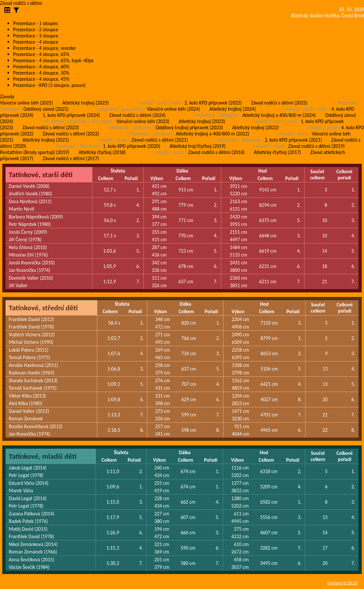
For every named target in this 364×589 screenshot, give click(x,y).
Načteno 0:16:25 (342, 583)
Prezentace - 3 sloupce (36, 36)
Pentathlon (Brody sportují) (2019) (35, 152)
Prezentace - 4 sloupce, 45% (41, 79)
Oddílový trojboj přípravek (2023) (189, 127)
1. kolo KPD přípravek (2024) (71, 115)
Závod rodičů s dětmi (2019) (316, 146)
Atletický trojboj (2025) (86, 103)
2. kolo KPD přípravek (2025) (213, 103)
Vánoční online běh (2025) (27, 103)
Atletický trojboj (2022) (256, 127)
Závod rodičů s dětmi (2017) (71, 158)
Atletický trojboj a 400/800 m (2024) (279, 115)
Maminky (347, 103)
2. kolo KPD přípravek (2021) (293, 140)
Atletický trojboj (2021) (46, 140)
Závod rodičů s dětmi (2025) (279, 103)
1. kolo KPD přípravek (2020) (132, 146)
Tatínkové (10, 109)
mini (176, 103)
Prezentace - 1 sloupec (36, 23)
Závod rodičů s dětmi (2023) (51, 127)
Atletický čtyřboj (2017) (278, 152)
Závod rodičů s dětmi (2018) (216, 152)
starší (162, 103)
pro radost (132, 109)
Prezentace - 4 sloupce (36, 42)
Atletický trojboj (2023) (202, 121)
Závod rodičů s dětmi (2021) (160, 140)
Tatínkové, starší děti (41, 175)
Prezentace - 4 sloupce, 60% (41, 67)
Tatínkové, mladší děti (43, 456)
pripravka (108, 109)
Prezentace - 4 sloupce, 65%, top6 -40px (53, 60)
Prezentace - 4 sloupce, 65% (41, 54)
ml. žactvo (54, 121)
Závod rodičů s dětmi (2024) (137, 115)
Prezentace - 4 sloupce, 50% (41, 73)
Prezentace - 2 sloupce (36, 29)
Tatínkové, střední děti (43, 308)
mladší (146, 103)
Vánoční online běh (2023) (143, 121)
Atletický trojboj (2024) (232, 109)
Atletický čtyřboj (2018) (102, 152)
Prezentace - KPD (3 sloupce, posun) (49, 85)
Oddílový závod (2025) (46, 109)
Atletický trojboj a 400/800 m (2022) (212, 134)
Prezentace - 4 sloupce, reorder (45, 48)
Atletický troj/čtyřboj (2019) (198, 146)
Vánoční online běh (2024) (174, 109)
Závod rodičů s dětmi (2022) (71, 134)
